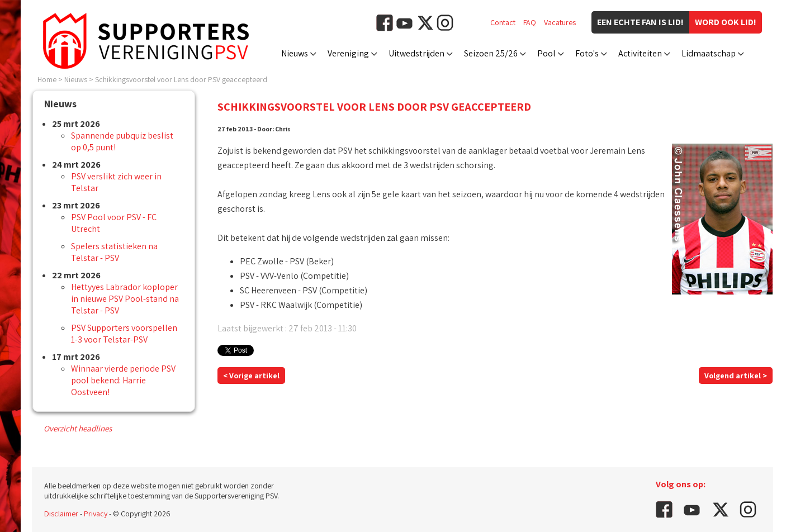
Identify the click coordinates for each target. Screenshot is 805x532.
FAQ (530, 22)
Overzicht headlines (78, 428)
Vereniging (348, 53)
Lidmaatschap (709, 53)
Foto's (587, 53)
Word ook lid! (726, 22)
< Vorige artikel (251, 376)
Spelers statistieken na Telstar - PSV (114, 252)
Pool (546, 53)
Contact (503, 22)
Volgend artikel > (736, 376)
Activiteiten (640, 53)
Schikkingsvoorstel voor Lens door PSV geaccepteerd (181, 79)
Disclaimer (61, 514)
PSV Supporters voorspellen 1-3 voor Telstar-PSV (124, 334)
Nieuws (295, 53)
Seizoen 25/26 (491, 53)
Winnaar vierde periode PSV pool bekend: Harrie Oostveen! (123, 380)
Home (47, 79)
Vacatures (560, 22)
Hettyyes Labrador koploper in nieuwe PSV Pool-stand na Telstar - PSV (125, 299)
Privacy (96, 514)
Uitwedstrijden (416, 53)
